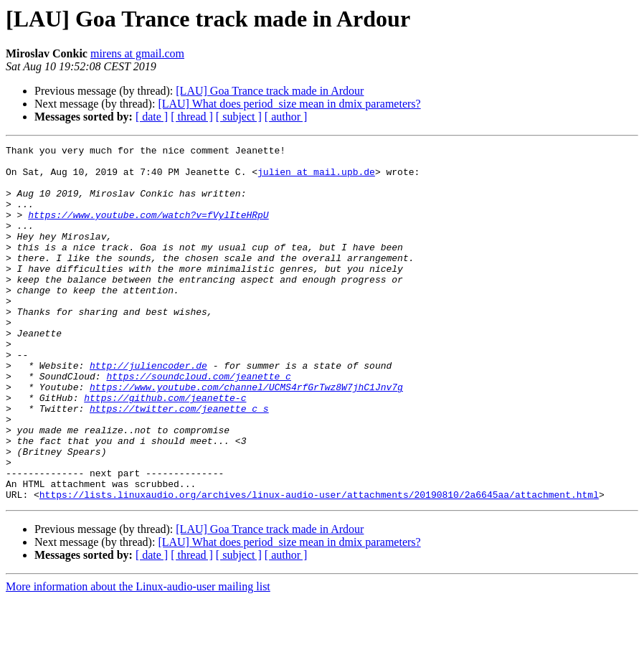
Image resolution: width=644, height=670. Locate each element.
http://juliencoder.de (148, 410)
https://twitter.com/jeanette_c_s (179, 462)
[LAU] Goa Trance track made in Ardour (270, 91)
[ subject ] (239, 117)
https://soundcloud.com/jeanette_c (198, 423)
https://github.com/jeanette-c (165, 449)
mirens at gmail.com (137, 53)
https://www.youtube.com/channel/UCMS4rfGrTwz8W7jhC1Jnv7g (246, 436)
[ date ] (152, 117)
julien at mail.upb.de (316, 178)
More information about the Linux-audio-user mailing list (138, 657)
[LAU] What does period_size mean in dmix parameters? (289, 104)
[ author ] (286, 117)
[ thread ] (192, 117)
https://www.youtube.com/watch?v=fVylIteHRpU (148, 230)
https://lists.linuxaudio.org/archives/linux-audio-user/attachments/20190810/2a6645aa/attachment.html (319, 565)
